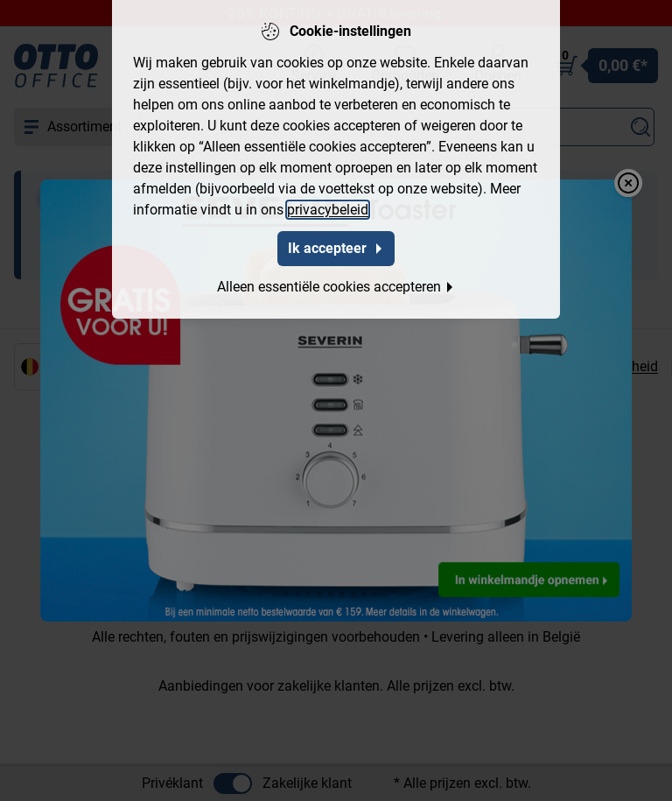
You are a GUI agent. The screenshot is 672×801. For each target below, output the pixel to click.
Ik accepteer (336, 247)
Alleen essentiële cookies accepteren (336, 286)
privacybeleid (328, 209)
